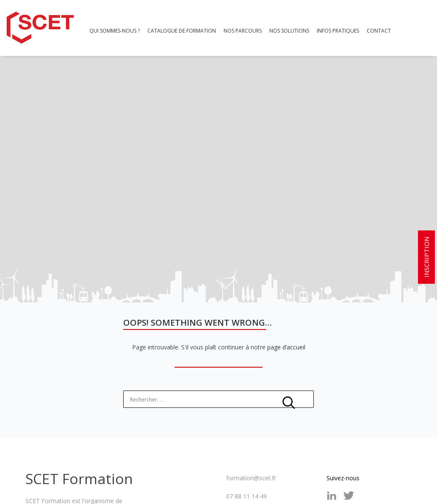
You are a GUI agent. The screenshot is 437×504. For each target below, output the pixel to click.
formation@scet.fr (251, 475)
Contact (379, 31)
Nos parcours (243, 31)
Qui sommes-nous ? (115, 31)
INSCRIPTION (426, 257)
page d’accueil (286, 344)
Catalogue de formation (182, 31)
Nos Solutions (289, 31)
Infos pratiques (338, 31)
